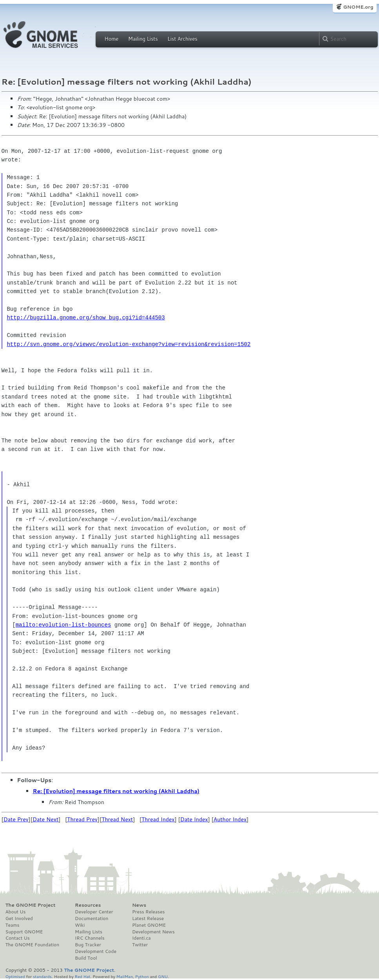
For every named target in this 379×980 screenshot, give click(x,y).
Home (112, 39)
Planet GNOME (149, 925)
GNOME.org (358, 7)
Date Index (194, 819)
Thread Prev (82, 819)
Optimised (15, 976)
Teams (13, 925)
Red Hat (82, 976)
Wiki (80, 925)
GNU (163, 976)
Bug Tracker (88, 945)
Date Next (45, 819)
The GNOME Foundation (33, 945)
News (139, 905)
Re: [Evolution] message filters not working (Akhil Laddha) (116, 791)
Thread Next (117, 819)
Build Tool (86, 958)
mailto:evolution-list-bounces (63, 625)
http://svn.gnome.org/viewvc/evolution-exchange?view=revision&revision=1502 (129, 344)
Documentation (92, 918)
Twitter (140, 945)
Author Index (230, 819)
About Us (16, 912)
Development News (153, 932)
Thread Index (158, 819)
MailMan (125, 976)
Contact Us (18, 938)
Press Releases (148, 912)
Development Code (96, 951)
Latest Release (148, 918)
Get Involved (19, 918)
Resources (88, 905)
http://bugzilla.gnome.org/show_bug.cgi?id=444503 (86, 318)
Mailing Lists (143, 39)
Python (142, 976)
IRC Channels (90, 938)
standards (42, 976)
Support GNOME (24, 932)
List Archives (182, 39)
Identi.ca (141, 938)
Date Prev (16, 819)
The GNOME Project (31, 905)
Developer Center (94, 912)
